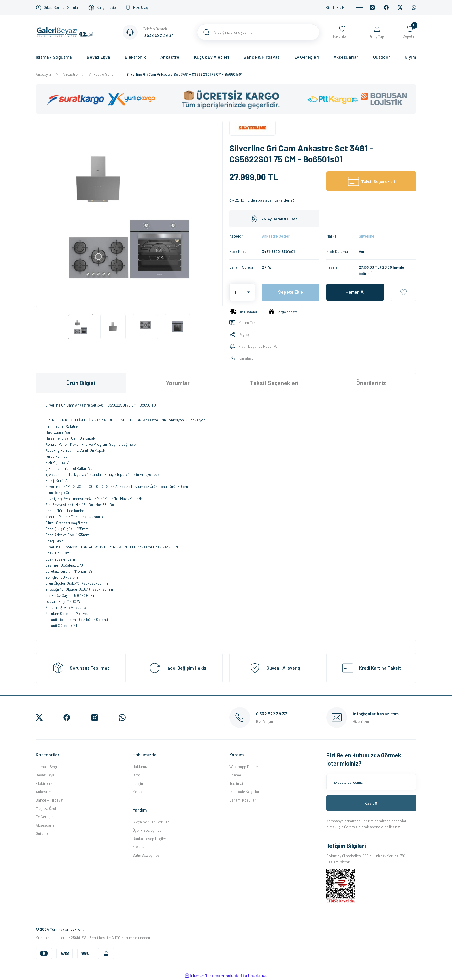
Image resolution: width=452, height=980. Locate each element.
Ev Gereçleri (46, 817)
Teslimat (236, 783)
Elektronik (44, 783)
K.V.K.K (138, 847)
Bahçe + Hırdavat (50, 800)
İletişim (138, 783)
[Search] (258, 32)
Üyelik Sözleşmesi (147, 830)
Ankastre (43, 792)
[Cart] (409, 32)
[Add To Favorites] (404, 292)
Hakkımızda (142, 767)
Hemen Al (355, 292)
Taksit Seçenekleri (274, 383)
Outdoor (43, 833)
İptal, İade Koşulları (245, 792)
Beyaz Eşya (45, 775)
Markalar (140, 792)
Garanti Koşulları (243, 800)
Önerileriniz (371, 383)
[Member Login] (377, 32)
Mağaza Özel (46, 808)
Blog (136, 775)
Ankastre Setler (276, 236)
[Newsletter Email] (371, 782)
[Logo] (66, 32)
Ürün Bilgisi (81, 383)
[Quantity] (242, 292)
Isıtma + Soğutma (50, 767)
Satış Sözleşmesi (147, 855)
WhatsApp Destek (244, 767)
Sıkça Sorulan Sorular (151, 822)
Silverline (367, 236)
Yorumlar (178, 383)
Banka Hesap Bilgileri (150, 839)
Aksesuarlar (46, 825)
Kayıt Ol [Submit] (371, 803)
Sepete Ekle (291, 292)
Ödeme (235, 775)
